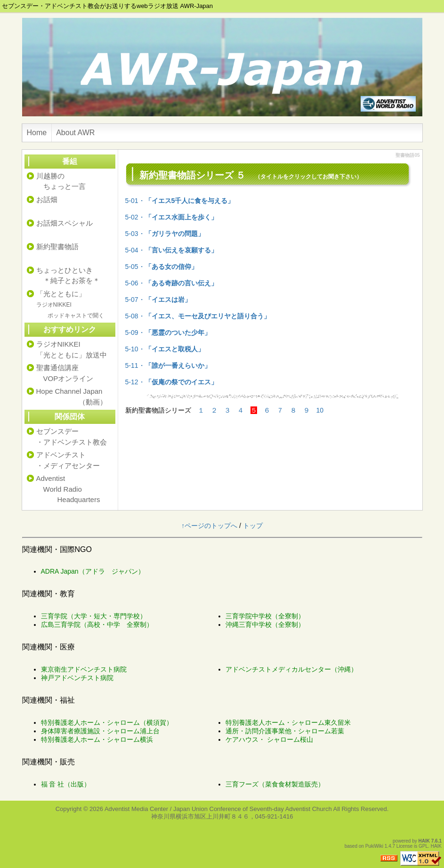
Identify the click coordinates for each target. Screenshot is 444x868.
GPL (423, 846)
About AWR (75, 133)
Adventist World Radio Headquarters (68, 489)
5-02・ (171, 217)
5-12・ (171, 382)
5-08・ (198, 316)
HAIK (424, 841)
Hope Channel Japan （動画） (72, 397)
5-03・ (165, 234)
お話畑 (47, 199)
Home (37, 133)
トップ (253, 526)
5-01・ (180, 201)
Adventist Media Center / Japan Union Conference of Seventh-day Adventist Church (218, 809)
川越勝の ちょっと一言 (61, 181)
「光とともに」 (70, 304)
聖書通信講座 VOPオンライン (65, 373)
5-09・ (168, 333)
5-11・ (168, 365)
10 (320, 410)
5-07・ (158, 300)
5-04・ (171, 250)
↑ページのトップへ (209, 526)
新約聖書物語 (57, 247)
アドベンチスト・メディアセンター (68, 460)
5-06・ (171, 283)
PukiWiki (374, 846)
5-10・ (165, 349)
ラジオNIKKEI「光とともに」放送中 (72, 349)
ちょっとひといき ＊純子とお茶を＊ (68, 276)
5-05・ (161, 267)
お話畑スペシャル (65, 223)
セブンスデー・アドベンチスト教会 (72, 437)
